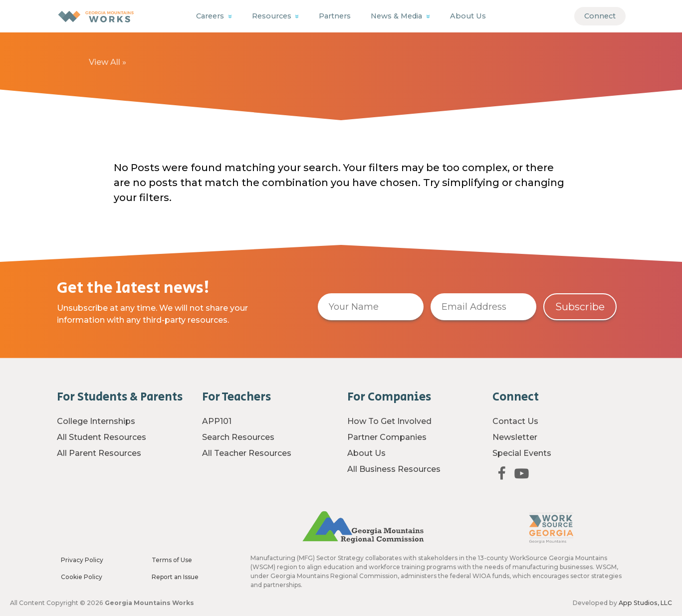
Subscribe (580, 307)
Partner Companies (387, 437)
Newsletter (515, 437)
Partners (335, 16)
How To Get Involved (389, 421)
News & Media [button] (397, 16)
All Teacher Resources (247, 453)
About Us (468, 16)
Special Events (522, 453)
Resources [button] (273, 16)
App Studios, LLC (645, 603)
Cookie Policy (82, 577)
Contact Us (515, 421)
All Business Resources (394, 469)
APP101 (217, 421)
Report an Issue (175, 577)
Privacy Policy (82, 560)
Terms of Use (172, 560)
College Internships (96, 421)
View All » (108, 62)
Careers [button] (211, 16)
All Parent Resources (99, 453)
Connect (600, 16)
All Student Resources (102, 437)
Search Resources (238, 437)
